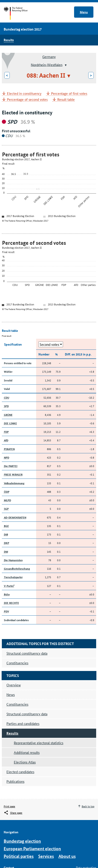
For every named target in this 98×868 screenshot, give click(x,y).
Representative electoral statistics (39, 743)
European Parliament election (32, 849)
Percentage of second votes (27, 100)
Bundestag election (22, 841)
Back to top (88, 806)
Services (46, 856)
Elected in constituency (24, 94)
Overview (14, 685)
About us (67, 856)
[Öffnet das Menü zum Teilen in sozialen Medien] (13, 813)
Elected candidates (20, 772)
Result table (66, 100)
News (11, 695)
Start (20, 13)
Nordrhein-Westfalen (47, 64)
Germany (49, 57)
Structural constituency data (27, 714)
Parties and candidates (23, 723)
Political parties (19, 856)
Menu (84, 12)
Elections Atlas (25, 762)
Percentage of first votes (69, 94)
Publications (15, 781)
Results (9, 40)
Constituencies (17, 704)
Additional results (27, 752)
